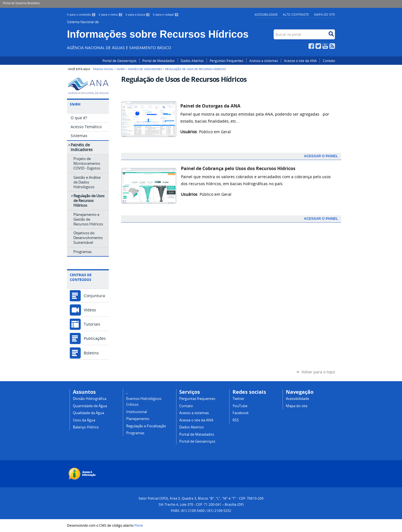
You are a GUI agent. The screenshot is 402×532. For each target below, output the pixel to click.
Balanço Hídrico (86, 427)
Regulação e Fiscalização (146, 426)
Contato (329, 61)
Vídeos (90, 310)
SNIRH (121, 69)
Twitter (318, 46)
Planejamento (138, 419)
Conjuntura (94, 296)
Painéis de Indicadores (145, 69)
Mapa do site (297, 406)
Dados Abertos (192, 61)
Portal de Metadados (159, 61)
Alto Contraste (296, 14)
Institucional (137, 412)
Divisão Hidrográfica (90, 399)
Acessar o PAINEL (321, 156)
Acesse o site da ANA (300, 61)
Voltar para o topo (318, 372)
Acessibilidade (266, 14)
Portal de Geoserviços (119, 61)
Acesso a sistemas (264, 61)
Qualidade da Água (88, 413)
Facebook (311, 46)
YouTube (325, 46)
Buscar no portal (274, 31)
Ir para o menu (111, 15)
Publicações (95, 338)
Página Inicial (103, 69)
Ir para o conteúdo (82, 15)
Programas (135, 433)
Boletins (91, 353)
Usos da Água (84, 420)
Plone (139, 525)
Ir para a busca (138, 15)
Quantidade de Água (90, 406)
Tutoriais (92, 324)
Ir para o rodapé (166, 15)
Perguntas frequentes (227, 61)
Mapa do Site (325, 14)
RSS (332, 46)
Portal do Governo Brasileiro (21, 3)
